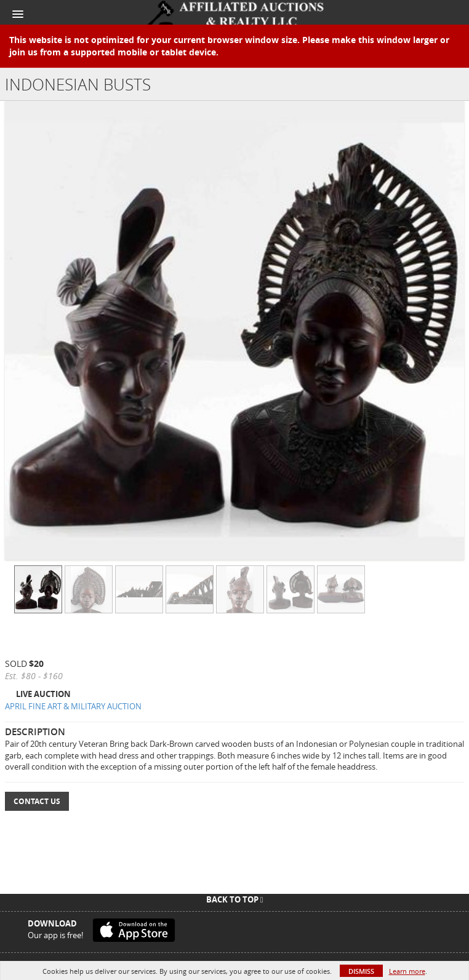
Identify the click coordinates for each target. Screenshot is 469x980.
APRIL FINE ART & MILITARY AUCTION (73, 706)
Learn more (407, 971)
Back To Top (235, 899)
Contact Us (37, 801)
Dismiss (361, 971)
